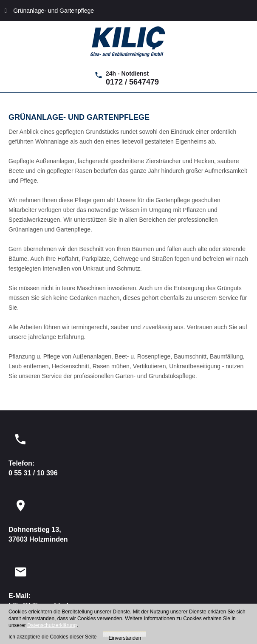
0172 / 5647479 (132, 82)
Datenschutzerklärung (52, 625)
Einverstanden (125, 636)
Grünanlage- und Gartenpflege (49, 11)
